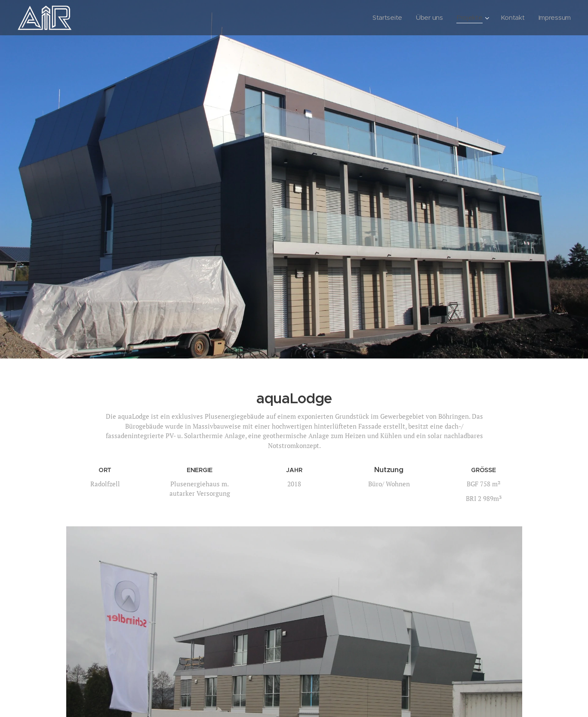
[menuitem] (385, 18)
